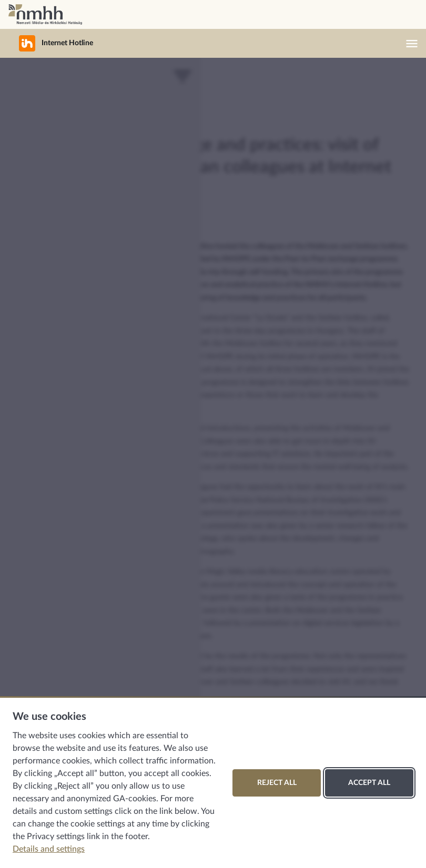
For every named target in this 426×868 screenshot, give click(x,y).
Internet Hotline (50, 43)
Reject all (277, 783)
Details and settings (49, 849)
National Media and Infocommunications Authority (45, 14)
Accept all (369, 783)
